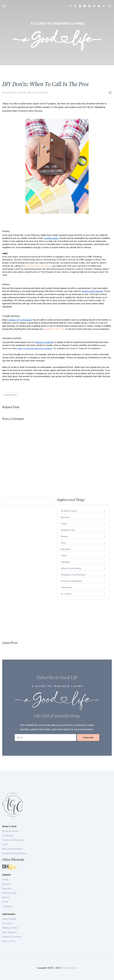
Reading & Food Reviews (73, 575)
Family (64, 524)
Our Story (7, 923)
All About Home (69, 511)
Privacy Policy (9, 941)
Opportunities (9, 919)
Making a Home (10, 928)
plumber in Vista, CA (54, 329)
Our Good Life (70, 968)
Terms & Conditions (12, 937)
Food (63, 543)
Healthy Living (68, 530)
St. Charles (66, 594)
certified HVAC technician (38, 266)
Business (65, 517)
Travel (64, 556)
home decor (11, 395)
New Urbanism (9, 932)
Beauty (65, 536)
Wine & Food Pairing (71, 568)
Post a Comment (41, 93)
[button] (110, 93)
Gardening (66, 587)
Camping (65, 562)
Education (66, 549)
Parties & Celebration (71, 581)
